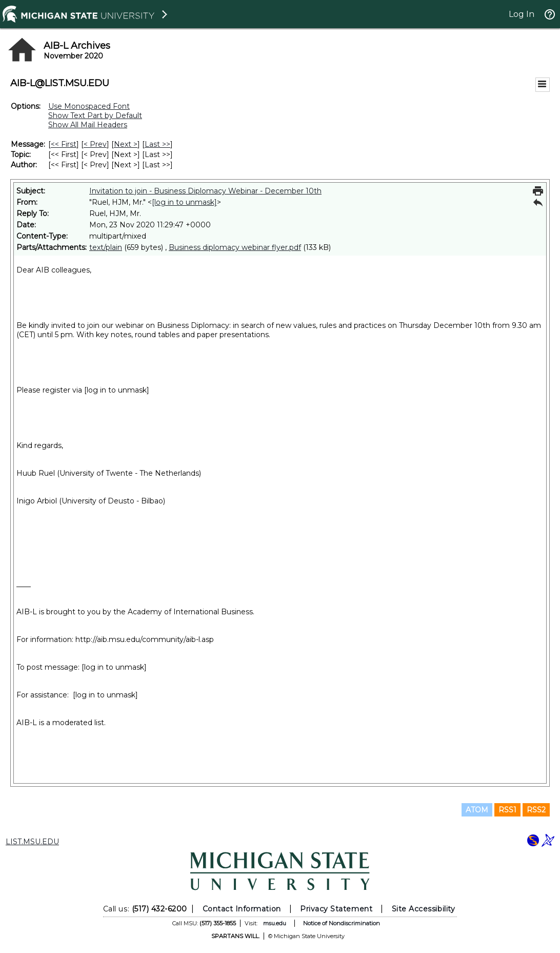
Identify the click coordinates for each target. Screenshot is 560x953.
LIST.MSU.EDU (32, 842)
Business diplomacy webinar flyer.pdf (235, 247)
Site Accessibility (424, 909)
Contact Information (242, 909)
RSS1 (507, 810)
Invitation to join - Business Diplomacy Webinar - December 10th (205, 191)
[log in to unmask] (184, 202)
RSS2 (536, 810)
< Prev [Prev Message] (95, 144)
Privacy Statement (336, 909)
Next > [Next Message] (126, 144)
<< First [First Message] (64, 144)
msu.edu (275, 923)
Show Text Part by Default (95, 115)
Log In (522, 14)
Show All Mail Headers (88, 125)
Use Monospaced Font (89, 106)
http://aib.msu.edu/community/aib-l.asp (145, 639)
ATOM (477, 810)
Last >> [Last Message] (157, 144)
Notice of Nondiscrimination (342, 923)
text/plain (106, 247)
